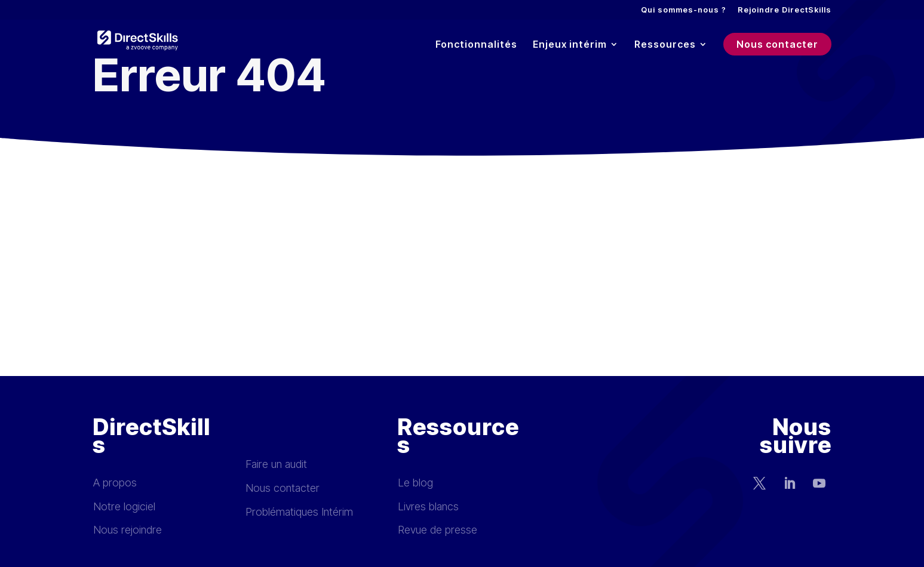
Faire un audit (276, 464)
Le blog (415, 483)
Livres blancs (428, 506)
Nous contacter (777, 44)
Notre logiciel (124, 506)
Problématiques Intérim (299, 512)
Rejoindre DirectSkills (785, 10)
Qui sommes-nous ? (684, 10)
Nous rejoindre (128, 530)
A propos (115, 483)
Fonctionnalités (476, 45)
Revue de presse (438, 530)
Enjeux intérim (570, 45)
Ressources (665, 45)
